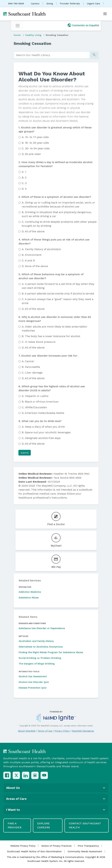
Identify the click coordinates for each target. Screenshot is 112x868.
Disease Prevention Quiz (33, 688)
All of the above (33, 231)
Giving (50, 3)
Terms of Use (45, 731)
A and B (28, 260)
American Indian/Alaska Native (43, 413)
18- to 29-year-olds (35, 143)
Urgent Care (93, 3)
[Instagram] (35, 775)
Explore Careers (44, 825)
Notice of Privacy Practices (56, 846)
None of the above (35, 266)
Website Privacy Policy (23, 846)
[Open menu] (105, 14)
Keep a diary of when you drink (43, 427)
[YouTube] (44, 775)
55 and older (31, 154)
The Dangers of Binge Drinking (37, 664)
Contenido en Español (86, 25)
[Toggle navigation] (18, 26)
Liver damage (32, 373)
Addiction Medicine (30, 592)
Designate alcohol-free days (41, 438)
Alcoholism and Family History (36, 641)
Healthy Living (33, 35)
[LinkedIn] (26, 775)
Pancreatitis (31, 367)
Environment (32, 255)
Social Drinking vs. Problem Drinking (40, 658)
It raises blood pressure (39, 342)
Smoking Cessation (57, 35)
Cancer (28, 361)
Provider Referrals (70, 3)
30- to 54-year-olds (36, 148)
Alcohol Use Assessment (33, 676)
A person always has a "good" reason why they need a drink (58, 301)
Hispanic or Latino (35, 396)
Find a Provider (15, 825)
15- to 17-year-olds (35, 137)
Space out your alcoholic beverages (46, 432)
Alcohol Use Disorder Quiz (34, 682)
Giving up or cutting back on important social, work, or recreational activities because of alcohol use (58, 205)
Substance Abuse (29, 597)
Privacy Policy (62, 731)
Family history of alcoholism (41, 249)
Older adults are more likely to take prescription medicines (54, 329)
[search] (52, 55)
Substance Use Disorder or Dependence (42, 628)
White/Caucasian (34, 407)
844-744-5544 (16, 3)
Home (17, 35)
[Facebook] (7, 775)
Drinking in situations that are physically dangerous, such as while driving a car (57, 214)
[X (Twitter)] (16, 775)
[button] (25, 453)
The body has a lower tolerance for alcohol (51, 336)
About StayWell (27, 731)
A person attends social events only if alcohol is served (58, 294)
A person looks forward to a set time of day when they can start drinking (58, 286)
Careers (35, 3)
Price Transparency (88, 846)
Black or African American (40, 402)
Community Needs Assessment (85, 851)
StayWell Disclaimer (83, 731)
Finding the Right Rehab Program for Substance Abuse (51, 652)
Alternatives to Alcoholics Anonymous (41, 647)
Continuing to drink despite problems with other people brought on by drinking (59, 224)
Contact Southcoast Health (85, 825)
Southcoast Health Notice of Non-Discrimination (34, 851)
